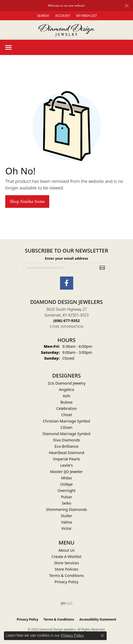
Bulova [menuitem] (67, 402)
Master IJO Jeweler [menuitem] (67, 472)
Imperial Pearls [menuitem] (67, 459)
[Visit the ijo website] (66, 603)
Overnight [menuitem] (66, 490)
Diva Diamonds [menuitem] (66, 440)
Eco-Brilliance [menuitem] (66, 446)
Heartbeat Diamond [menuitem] (66, 453)
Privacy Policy (66, 582)
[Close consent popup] (102, 636)
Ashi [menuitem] (66, 396)
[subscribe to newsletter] (102, 268)
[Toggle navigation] (8, 47)
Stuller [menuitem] (66, 516)
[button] (43, 16)
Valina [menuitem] (66, 522)
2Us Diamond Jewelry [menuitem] (67, 383)
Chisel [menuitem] (66, 415)
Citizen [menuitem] (67, 427)
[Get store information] (66, 327)
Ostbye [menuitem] (66, 484)
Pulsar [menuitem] (66, 497)
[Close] (127, 6)
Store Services (66, 563)
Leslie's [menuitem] (67, 465)
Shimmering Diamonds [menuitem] (67, 509)
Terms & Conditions (66, 575)
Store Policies (67, 569)
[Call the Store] (66, 321)
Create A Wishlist (66, 557)
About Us (67, 550)
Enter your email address (66, 258)
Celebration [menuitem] (66, 408)
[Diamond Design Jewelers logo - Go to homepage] (66, 30)
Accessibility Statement (98, 619)
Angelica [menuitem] (66, 389)
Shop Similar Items (27, 202)
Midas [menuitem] (66, 478)
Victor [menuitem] (66, 528)
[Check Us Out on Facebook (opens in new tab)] (67, 283)
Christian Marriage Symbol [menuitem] (67, 421)
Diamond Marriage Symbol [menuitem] (66, 434)
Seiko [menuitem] (66, 503)
